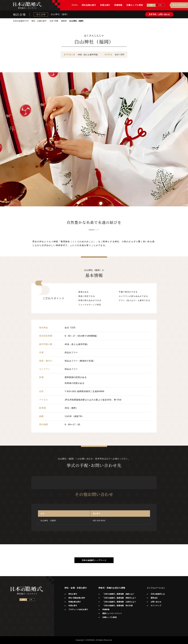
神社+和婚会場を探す (77, 598)
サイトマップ (156, 606)
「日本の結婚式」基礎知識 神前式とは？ (119, 598)
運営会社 (154, 598)
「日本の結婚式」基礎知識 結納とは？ (118, 594)
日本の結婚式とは (158, 594)
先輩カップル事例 (109, 617)
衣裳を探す (73, 606)
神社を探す (73, 594)
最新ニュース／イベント (112, 613)
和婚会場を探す (75, 602)
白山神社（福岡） (60, 14)
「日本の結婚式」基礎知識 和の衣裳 (118, 606)
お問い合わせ (156, 602)
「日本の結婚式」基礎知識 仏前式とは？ (119, 602)
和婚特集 (106, 609)
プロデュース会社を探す (78, 609)
